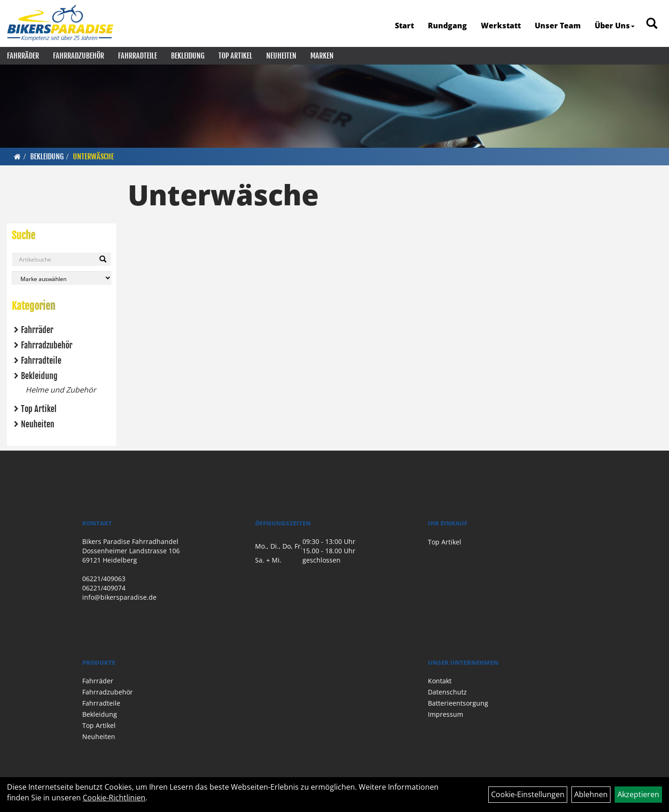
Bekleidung (188, 56)
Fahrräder (23, 56)
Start (404, 26)
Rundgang (447, 26)
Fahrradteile (138, 56)
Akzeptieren (638, 794)
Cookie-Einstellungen (528, 794)
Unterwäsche (93, 157)
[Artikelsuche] (652, 24)
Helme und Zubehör (61, 390)
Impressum (446, 714)
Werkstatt (501, 26)
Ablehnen (591, 794)
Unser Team (558, 26)
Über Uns (615, 26)
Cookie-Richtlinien (114, 798)
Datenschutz (447, 692)
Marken (322, 56)
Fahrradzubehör (79, 56)
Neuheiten (281, 56)
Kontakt (440, 681)
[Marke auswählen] (62, 278)
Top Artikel (235, 56)
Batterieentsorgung (458, 703)
